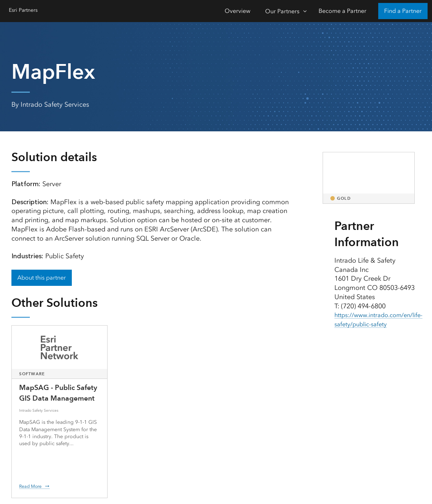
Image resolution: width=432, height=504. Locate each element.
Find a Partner (403, 11)
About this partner (42, 278)
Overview (238, 11)
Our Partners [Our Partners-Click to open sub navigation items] (282, 11)
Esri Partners (25, 10)
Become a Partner (343, 11)
